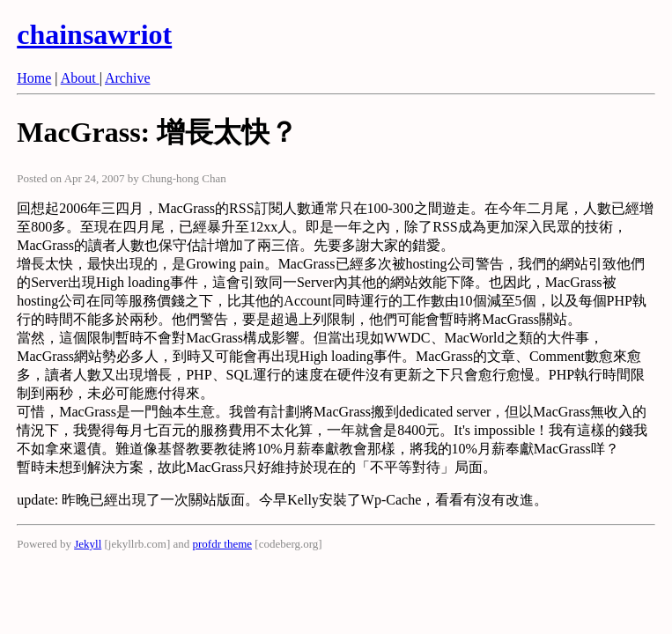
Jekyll (88, 544)
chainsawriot (94, 34)
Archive (128, 78)
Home (34, 78)
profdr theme (223, 544)
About (80, 78)
